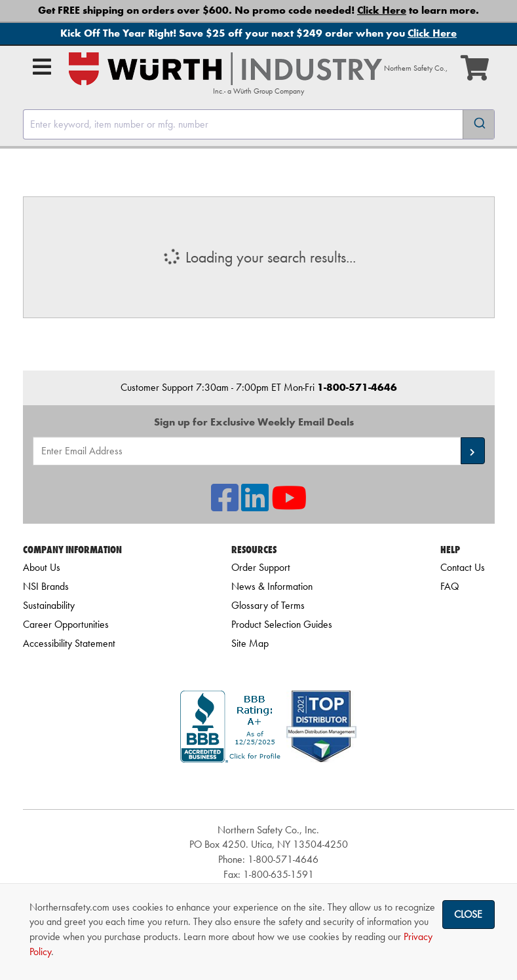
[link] (269, 786)
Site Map (250, 643)
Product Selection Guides (282, 624)
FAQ (450, 586)
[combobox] (259, 124)
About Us (42, 567)
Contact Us (463, 567)
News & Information (272, 586)
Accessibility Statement (69, 643)
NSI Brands (46, 586)
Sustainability (49, 605)
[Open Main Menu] (42, 67)
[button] (473, 451)
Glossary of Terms (268, 605)
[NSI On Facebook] (225, 506)
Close (468, 914)
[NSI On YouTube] (289, 506)
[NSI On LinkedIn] (255, 506)
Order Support (261, 567)
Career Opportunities (66, 624)
